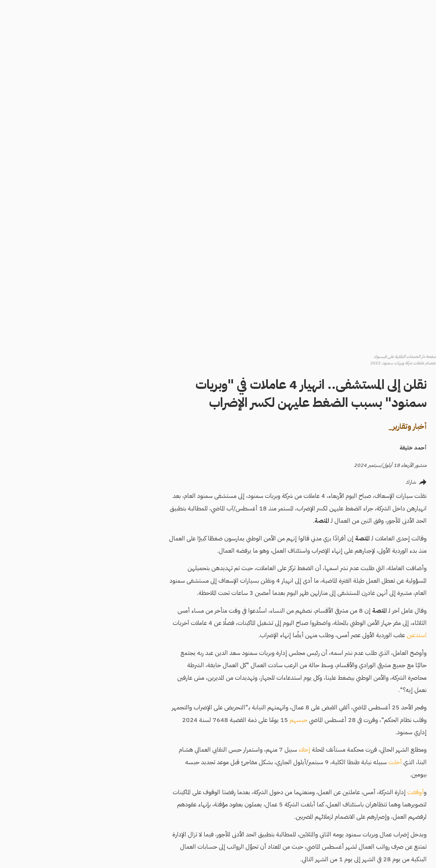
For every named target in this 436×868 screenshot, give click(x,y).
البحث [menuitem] (411, 64)
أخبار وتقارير (303, 797)
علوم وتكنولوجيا (338, 847)
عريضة (152, 635)
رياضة (309, 834)
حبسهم (215, 418)
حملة (248, 605)
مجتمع (346, 822)
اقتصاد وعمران (300, 809)
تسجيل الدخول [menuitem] (401, 90)
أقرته (195, 575)
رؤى (349, 834)
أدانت (328, 617)
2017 (204, 664)
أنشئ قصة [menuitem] (406, 77)
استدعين (333, 333)
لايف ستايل (303, 847)
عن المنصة (222, 799)
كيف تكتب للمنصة (399, 130)
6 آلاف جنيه (155, 575)
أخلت (312, 460)
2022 (185, 664)
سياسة (346, 809)
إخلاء (221, 448)
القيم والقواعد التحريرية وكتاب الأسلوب (395, 145)
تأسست (331, 694)
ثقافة (309, 822)
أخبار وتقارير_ (324, 125)
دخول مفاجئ (340, 860)
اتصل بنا (224, 824)
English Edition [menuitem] (392, 106)
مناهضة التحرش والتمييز (401, 163)
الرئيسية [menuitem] (409, 50)
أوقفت (332, 490)
